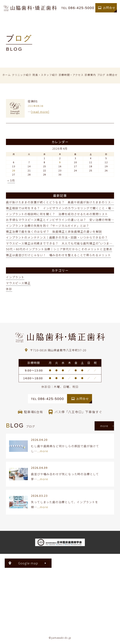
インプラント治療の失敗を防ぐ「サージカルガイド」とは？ (48, 226)
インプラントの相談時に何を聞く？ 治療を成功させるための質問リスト (57, 214)
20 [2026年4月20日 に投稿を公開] (14, 171)
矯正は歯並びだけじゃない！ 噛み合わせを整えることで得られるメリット (58, 255)
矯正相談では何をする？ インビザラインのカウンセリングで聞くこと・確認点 (62, 208)
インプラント (15, 277)
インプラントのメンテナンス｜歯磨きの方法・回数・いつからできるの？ (57, 237)
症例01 (33, 101)
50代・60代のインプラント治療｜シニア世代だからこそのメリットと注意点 (59, 249)
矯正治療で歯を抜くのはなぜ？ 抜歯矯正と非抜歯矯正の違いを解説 (54, 231)
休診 (9, 289)
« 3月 (11, 180)
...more (43, 451)
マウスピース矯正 (18, 283)
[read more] (40, 112)
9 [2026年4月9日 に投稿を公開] (60, 162)
